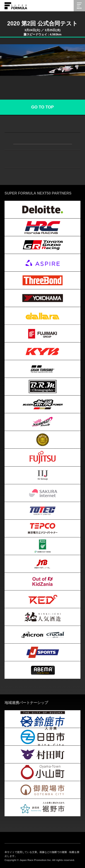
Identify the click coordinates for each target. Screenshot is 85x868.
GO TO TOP (42, 107)
